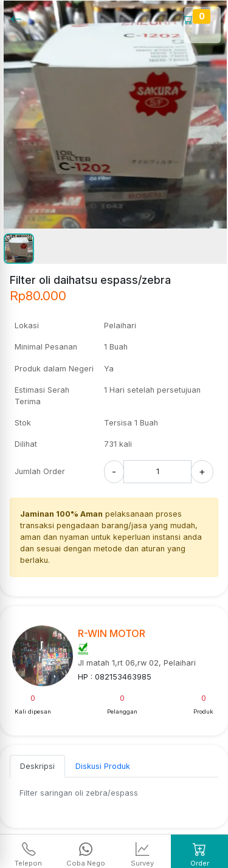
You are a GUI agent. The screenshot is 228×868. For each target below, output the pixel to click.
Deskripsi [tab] (37, 766)
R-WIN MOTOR (112, 633)
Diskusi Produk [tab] (103, 766)
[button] (19, 249)
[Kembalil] (20, 19)
